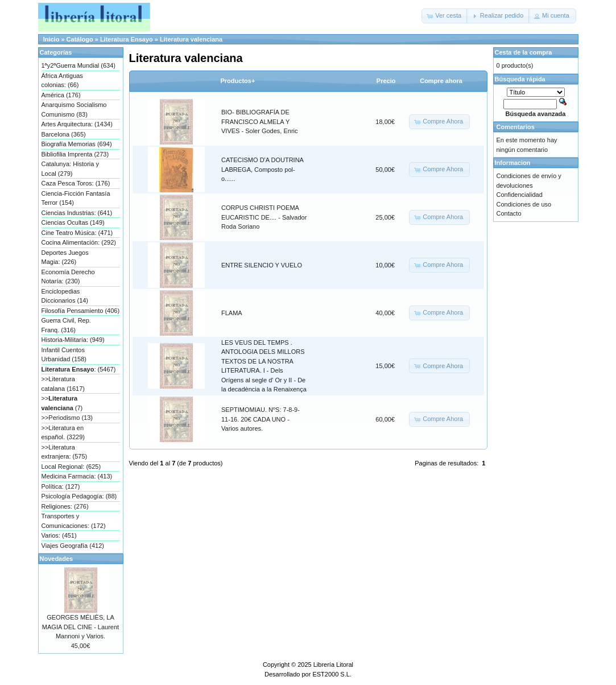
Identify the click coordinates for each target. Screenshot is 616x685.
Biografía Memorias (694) (77, 144)
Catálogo (80, 39)
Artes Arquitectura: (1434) (77, 124)
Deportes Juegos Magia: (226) (65, 257)
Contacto (509, 213)
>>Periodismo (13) (67, 418)
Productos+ (238, 81)
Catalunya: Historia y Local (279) (71, 169)
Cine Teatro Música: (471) (77, 233)
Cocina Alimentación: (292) (79, 242)
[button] (445, 16)
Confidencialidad (520, 195)
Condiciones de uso (524, 204)
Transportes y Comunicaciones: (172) (74, 521)
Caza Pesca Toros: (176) (76, 183)
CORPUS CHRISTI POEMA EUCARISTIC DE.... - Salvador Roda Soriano (264, 217)
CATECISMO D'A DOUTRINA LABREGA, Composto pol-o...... (262, 169)
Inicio (51, 39)
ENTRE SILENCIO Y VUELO (262, 265)
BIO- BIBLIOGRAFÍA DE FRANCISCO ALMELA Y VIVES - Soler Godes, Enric (260, 121)
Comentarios (516, 127)
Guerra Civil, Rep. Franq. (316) (66, 325)
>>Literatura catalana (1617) (63, 384)
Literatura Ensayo (127, 39)
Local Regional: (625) (71, 467)
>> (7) (62, 403)
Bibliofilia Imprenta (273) (75, 154)
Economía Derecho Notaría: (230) (68, 277)
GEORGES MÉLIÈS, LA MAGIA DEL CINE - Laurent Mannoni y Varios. (80, 627)
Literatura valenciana (191, 39)
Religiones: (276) (65, 506)
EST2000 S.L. (332, 674)
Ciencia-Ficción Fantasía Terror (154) (76, 198)
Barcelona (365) (64, 134)
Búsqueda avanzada (536, 114)
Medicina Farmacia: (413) (77, 476)
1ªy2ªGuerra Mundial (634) (78, 65)
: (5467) (79, 369)
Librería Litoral (333, 665)
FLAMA (232, 313)
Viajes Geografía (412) (73, 546)
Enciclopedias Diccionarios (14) (65, 296)
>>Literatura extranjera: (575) (65, 452)
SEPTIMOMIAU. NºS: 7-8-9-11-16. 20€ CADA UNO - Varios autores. (261, 419)
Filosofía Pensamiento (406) (81, 311)
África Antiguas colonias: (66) (62, 81)
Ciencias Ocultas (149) (73, 222)
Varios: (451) (59, 535)
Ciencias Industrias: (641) (77, 213)
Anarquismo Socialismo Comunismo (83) (74, 110)
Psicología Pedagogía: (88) (79, 496)
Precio (386, 81)
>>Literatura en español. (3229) (63, 433)
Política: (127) (61, 486)
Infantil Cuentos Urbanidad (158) (64, 355)
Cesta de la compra (524, 52)
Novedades (57, 559)
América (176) (61, 95)
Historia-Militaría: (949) (73, 340)
